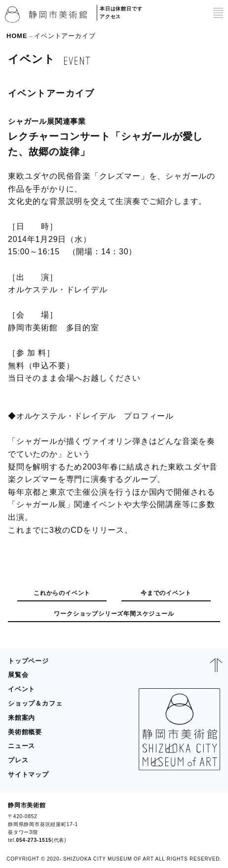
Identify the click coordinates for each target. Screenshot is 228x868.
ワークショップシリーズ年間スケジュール (114, 614)
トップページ (28, 661)
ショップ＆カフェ (35, 703)
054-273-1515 (34, 840)
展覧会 (18, 675)
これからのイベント (62, 593)
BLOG (207, 823)
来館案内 (21, 718)
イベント (21, 689)
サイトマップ (28, 774)
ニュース (21, 746)
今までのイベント (166, 593)
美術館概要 (25, 732)
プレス (18, 760)
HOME (17, 36)
